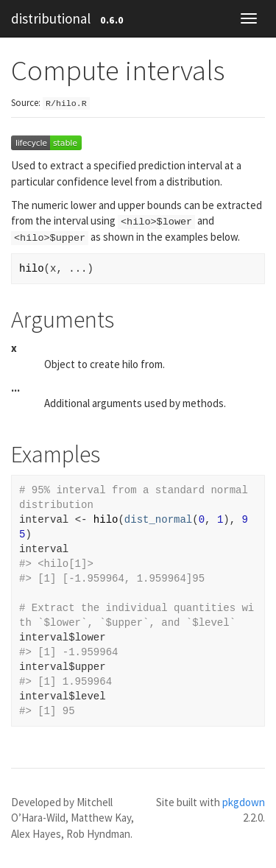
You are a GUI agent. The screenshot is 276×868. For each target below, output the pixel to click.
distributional (51, 18)
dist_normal (158, 520)
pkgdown (244, 802)
